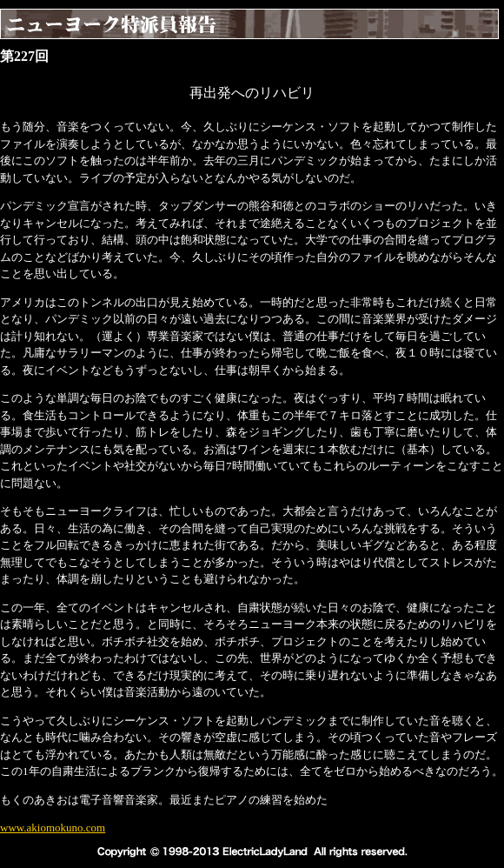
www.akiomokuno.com (53, 828)
